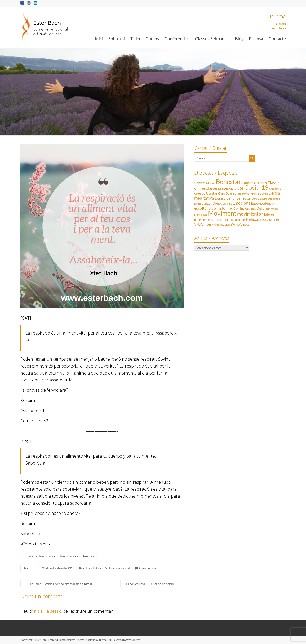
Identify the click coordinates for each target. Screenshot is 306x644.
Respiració (47, 556)
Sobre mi (117, 38)
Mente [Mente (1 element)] (274, 209)
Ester (30, 568)
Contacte (277, 38)
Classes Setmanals (212, 38)
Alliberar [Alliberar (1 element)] (211, 183)
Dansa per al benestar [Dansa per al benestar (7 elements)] (233, 198)
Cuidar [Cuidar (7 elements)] (212, 193)
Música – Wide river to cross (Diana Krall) (59, 584)
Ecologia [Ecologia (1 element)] (227, 204)
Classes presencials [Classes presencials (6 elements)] (221, 188)
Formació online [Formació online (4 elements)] (233, 208)
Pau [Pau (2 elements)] (211, 220)
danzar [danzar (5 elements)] (207, 203)
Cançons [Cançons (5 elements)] (248, 183)
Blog (239, 38)
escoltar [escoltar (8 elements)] (201, 208)
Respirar (89, 556)
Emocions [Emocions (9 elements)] (241, 203)
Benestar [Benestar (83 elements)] (228, 181)
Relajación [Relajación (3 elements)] (238, 220)
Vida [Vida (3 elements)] (197, 224)
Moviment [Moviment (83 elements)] (222, 213)
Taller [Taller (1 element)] (276, 220)
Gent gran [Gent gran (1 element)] (250, 209)
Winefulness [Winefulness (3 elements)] (241, 224)
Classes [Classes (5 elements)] (261, 183)
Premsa (256, 38)
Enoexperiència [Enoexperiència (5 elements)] (262, 203)
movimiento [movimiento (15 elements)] (249, 214)
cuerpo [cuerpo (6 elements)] (200, 193)
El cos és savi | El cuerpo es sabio (152, 584)
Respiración (69, 556)
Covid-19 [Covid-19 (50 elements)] (256, 187)
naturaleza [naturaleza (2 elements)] (201, 220)
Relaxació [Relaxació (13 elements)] (255, 219)
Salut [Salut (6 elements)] (268, 219)
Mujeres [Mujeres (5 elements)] (268, 214)
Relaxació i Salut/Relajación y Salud (106, 568)
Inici (99, 38)
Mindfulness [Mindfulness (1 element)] (201, 215)
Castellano (278, 28)
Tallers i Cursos (145, 38)
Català (281, 24)
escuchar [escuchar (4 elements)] (215, 208)
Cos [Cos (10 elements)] (240, 188)
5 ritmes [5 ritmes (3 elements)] (200, 183)
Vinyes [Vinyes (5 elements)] (206, 224)
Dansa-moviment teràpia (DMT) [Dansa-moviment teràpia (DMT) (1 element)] (251, 194)
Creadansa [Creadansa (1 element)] (275, 189)
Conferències (177, 38)
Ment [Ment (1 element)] (267, 209)
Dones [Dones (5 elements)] (217, 203)
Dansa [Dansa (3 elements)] (230, 193)
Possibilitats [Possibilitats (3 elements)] (222, 220)
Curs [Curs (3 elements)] (221, 193)
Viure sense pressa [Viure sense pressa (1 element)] (222, 225)
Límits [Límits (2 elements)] (260, 209)
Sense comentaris (150, 568)
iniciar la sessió (47, 611)
